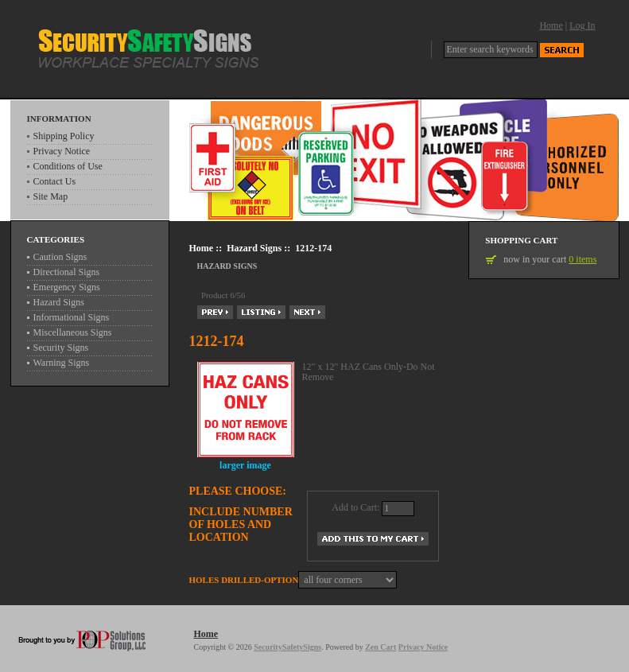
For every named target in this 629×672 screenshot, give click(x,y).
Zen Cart (381, 647)
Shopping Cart (521, 240)
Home (551, 25)
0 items (582, 259)
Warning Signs (62, 363)
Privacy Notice (62, 151)
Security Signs (61, 348)
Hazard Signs (254, 248)
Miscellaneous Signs (73, 332)
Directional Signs (67, 272)
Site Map (51, 196)
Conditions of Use (68, 166)
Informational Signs (72, 317)
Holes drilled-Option (244, 580)
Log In (582, 25)
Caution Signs (60, 257)
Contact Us (55, 181)
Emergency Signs (67, 287)
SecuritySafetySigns (287, 647)
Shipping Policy (64, 136)
